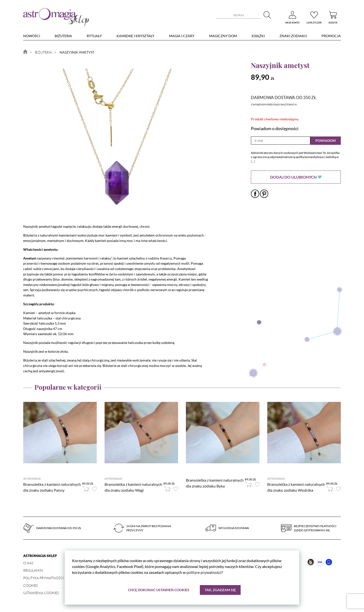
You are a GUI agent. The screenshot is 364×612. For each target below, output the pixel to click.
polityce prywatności (204, 572)
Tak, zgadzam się (220, 590)
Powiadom (326, 141)
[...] (253, 161)
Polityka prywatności (43, 578)
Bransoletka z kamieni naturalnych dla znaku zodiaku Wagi (133, 487)
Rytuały (94, 36)
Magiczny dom (223, 36)
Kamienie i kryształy (135, 36)
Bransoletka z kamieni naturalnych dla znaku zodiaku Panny (52, 487)
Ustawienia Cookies (41, 593)
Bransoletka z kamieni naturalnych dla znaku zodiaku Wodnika (296, 487)
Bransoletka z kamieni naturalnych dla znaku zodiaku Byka (215, 483)
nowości (32, 36)
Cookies (31, 585)
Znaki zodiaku (293, 36)
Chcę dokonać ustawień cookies (159, 590)
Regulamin (33, 570)
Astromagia (32, 479)
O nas (28, 563)
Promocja (331, 36)
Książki (258, 36)
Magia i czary (182, 36)
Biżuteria (63, 36)
